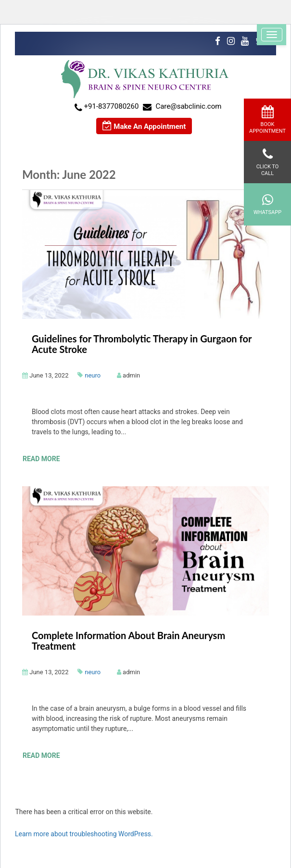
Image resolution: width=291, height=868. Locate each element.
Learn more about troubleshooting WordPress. (84, 834)
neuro (93, 375)
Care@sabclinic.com (188, 106)
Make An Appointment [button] (144, 126)
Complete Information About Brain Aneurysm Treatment (128, 641)
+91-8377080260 (112, 106)
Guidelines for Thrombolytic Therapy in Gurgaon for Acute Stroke (142, 344)
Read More (41, 459)
